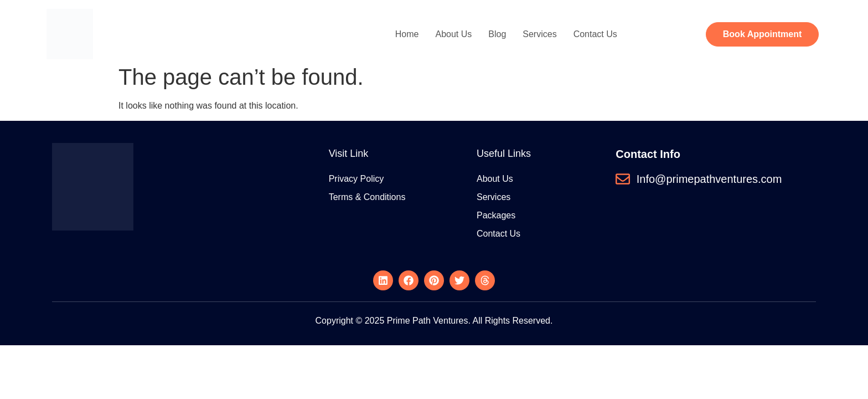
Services (539, 34)
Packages (496, 215)
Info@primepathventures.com (709, 179)
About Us (453, 34)
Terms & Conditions (367, 197)
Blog (497, 34)
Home (407, 34)
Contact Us (595, 34)
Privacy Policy (356, 179)
